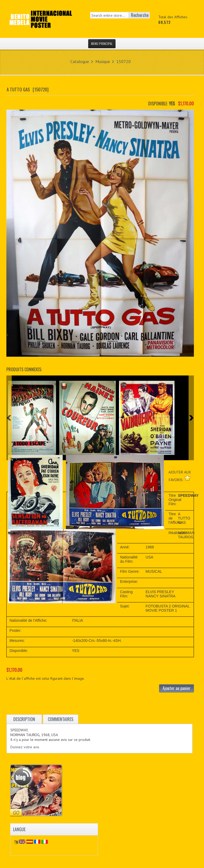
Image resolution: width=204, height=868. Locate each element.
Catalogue (80, 61)
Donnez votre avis (25, 747)
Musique (103, 61)
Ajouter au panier (177, 688)
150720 (124, 61)
